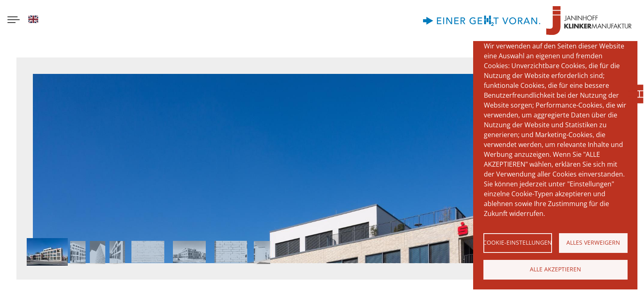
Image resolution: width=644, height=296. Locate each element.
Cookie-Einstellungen (518, 242)
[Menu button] (14, 21)
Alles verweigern (593, 242)
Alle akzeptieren (555, 269)
